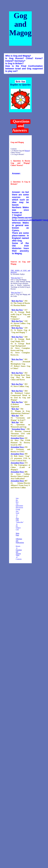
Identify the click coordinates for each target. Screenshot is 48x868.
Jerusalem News (18, 429)
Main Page (18, 534)
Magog (27, 151)
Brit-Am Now (16, 278)
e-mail (17, 518)
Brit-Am (15, 409)
